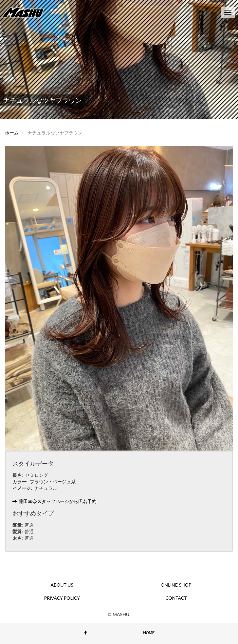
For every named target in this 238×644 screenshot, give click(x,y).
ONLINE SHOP (176, 585)
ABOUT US (62, 585)
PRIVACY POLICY (62, 598)
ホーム (12, 133)
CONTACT (176, 598)
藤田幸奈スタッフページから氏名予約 (55, 501)
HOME (149, 633)
